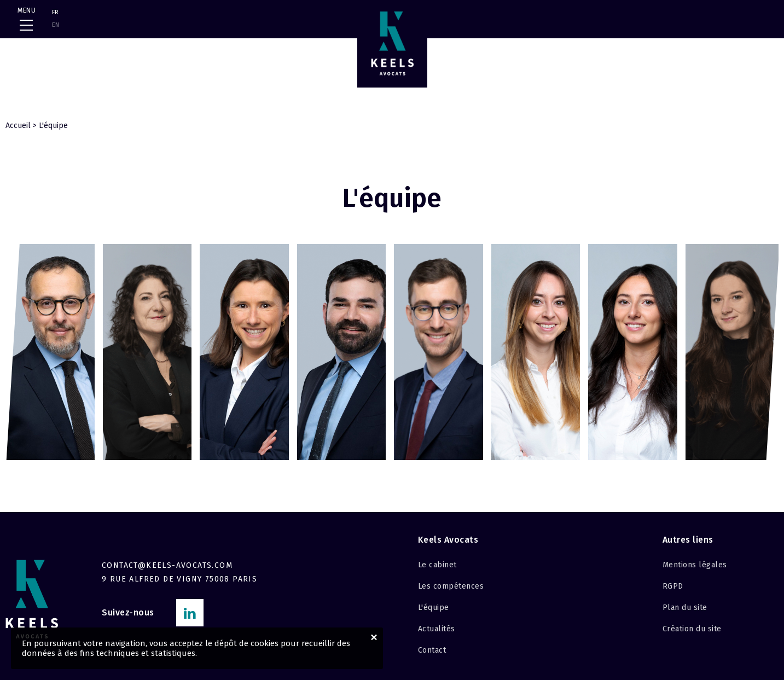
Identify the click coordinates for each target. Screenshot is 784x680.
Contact (432, 650)
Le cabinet (437, 565)
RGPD (673, 586)
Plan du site (685, 608)
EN (56, 25)
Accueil (18, 126)
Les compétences (451, 586)
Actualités (437, 629)
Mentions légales (695, 565)
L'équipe (434, 608)
